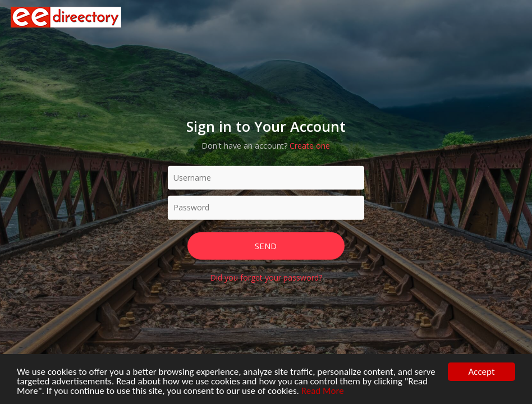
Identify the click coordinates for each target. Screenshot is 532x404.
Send (266, 245)
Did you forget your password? (266, 277)
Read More (323, 394)
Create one (310, 145)
